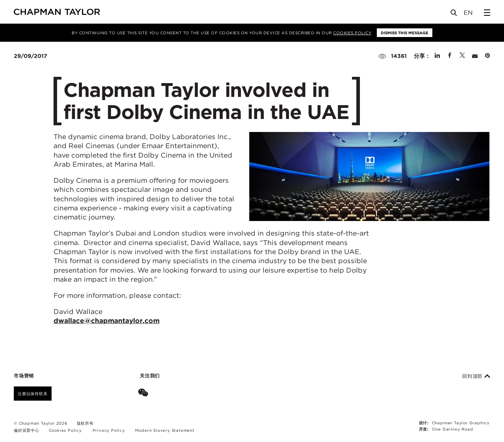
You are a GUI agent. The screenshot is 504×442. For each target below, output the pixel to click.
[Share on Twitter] (462, 56)
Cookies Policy (352, 33)
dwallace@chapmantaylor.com (107, 320)
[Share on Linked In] (437, 56)
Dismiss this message (405, 33)
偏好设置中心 (27, 430)
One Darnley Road (453, 429)
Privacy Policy (109, 430)
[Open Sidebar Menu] (487, 13)
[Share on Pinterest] (487, 56)
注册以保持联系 (33, 394)
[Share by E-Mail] (475, 56)
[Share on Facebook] (450, 56)
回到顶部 (476, 376)
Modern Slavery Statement (165, 430)
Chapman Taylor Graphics (461, 423)
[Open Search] (454, 14)
